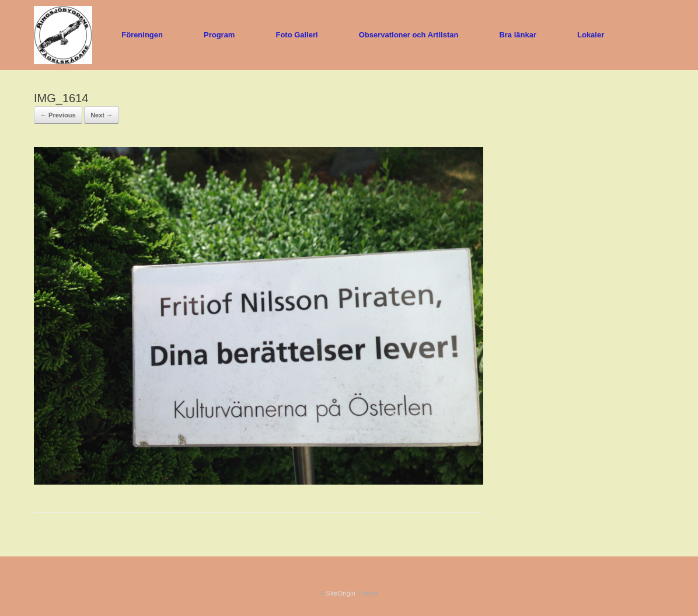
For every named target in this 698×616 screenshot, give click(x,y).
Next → (102, 115)
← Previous (58, 115)
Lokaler (591, 35)
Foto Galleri (296, 35)
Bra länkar (518, 35)
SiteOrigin (341, 593)
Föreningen (142, 35)
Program (219, 35)
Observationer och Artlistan (409, 35)
